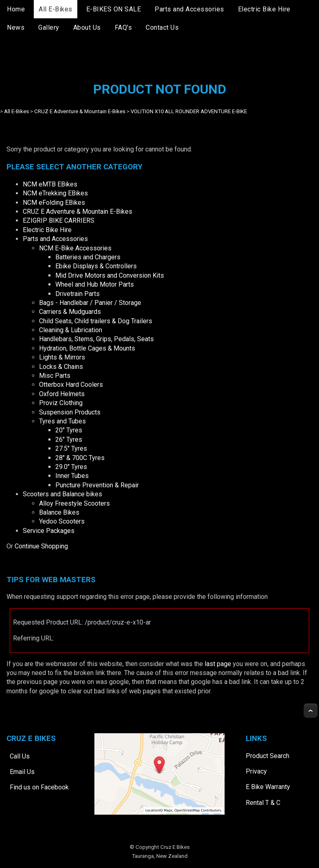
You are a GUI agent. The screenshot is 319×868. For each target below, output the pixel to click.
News (16, 27)
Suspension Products (70, 412)
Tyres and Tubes (62, 421)
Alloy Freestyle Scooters (74, 503)
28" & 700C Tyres (80, 458)
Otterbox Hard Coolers (71, 385)
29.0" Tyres (71, 467)
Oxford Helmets (62, 394)
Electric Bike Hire (264, 9)
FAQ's (123, 27)
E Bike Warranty (268, 787)
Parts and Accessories (189, 9)
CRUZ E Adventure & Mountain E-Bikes (80, 111)
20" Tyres (69, 430)
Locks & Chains (61, 367)
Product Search (268, 756)
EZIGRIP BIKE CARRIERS (59, 220)
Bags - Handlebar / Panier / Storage (90, 303)
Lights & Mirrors (62, 357)
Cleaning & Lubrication (71, 330)
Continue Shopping (41, 546)
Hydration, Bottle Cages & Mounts (87, 348)
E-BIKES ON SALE (114, 9)
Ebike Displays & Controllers (96, 266)
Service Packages (49, 531)
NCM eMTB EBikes (50, 184)
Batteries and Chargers (88, 257)
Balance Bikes (59, 512)
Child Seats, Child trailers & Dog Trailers (96, 321)
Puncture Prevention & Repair (97, 485)
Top (311, 711)
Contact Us (162, 27)
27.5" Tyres (71, 448)
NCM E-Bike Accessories (75, 248)
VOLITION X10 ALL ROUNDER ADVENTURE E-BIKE (189, 111)
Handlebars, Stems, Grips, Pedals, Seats (96, 339)
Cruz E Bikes (175, 847)
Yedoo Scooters (62, 521)
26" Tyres (69, 439)
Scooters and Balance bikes (62, 494)
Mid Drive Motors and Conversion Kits (110, 275)
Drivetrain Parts (78, 294)
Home (16, 9)
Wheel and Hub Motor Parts (95, 284)
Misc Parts (55, 376)
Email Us (22, 772)
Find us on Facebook (39, 787)
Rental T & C (263, 803)
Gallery (49, 27)
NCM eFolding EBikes (54, 203)
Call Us (20, 756)
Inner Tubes (72, 476)
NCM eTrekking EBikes (55, 193)
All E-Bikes (56, 9)
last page (218, 664)
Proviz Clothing (61, 403)
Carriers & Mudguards (70, 312)
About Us (87, 27)
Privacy (256, 771)
